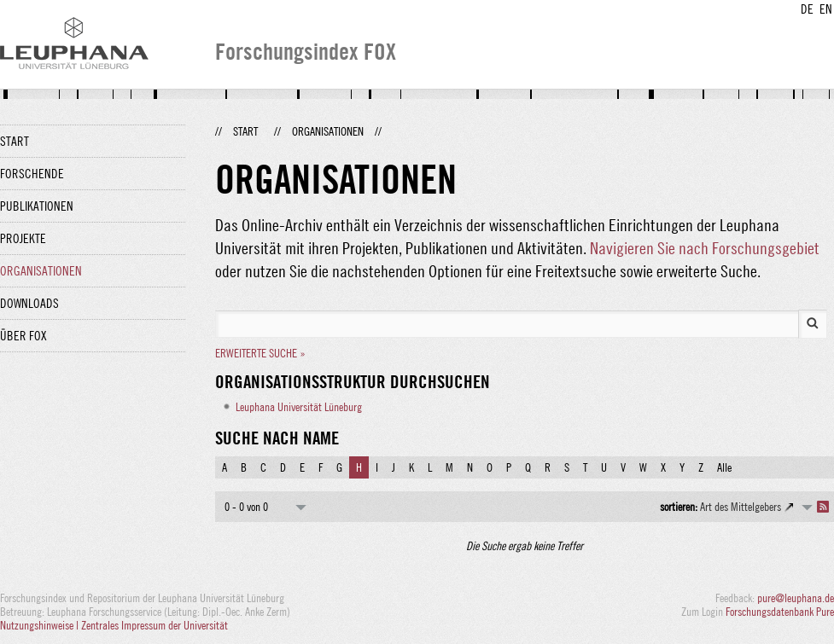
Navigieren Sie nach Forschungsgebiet (705, 248)
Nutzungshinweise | (41, 625)
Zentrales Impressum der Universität (155, 625)
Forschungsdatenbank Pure (780, 612)
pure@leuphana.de (796, 598)
